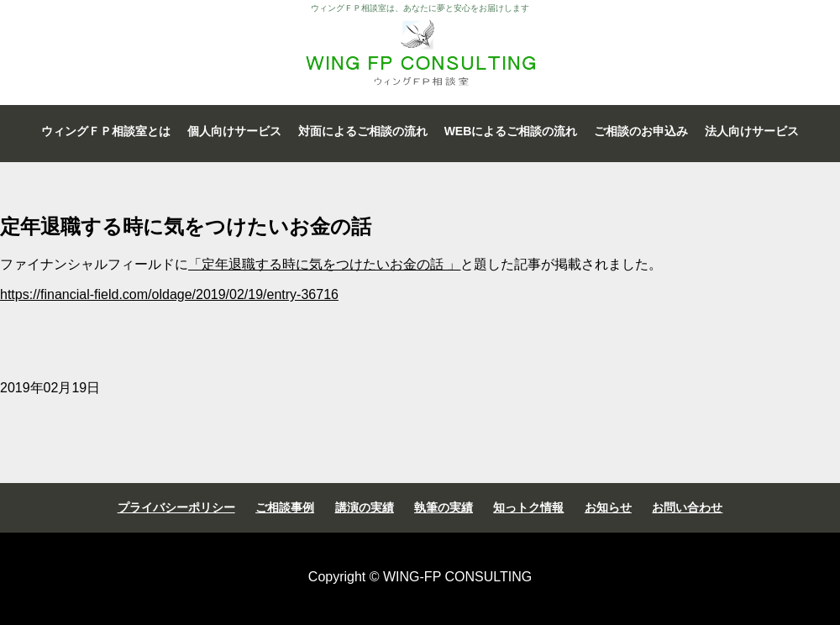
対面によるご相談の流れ (363, 131)
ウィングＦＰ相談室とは (106, 131)
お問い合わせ (687, 507)
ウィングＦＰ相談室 (420, 53)
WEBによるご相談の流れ (511, 131)
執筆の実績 (444, 507)
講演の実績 (365, 507)
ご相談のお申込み (641, 131)
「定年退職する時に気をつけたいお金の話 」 (324, 264)
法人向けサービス (752, 131)
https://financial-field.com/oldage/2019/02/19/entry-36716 (169, 294)
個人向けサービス (234, 131)
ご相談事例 (285, 507)
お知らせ (608, 507)
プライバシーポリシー (176, 507)
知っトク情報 (528, 507)
